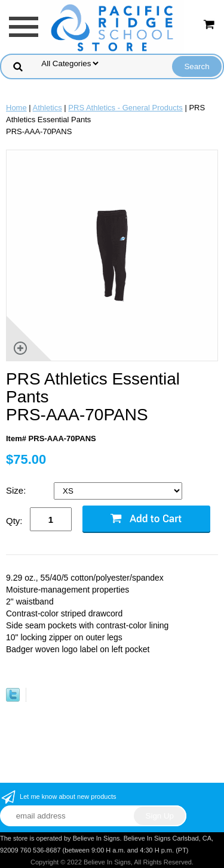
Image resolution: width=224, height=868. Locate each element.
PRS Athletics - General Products (125, 108)
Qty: (14, 521)
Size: (17, 490)
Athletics (47, 108)
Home (16, 108)
